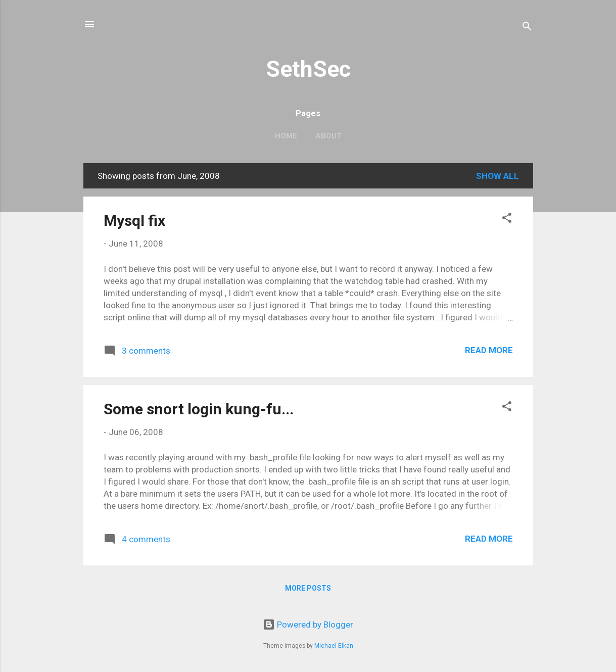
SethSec (308, 69)
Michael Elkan (334, 646)
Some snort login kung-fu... (199, 409)
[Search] (527, 28)
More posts (308, 588)
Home (286, 136)
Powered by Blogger (308, 625)
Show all (497, 176)
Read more (489, 350)
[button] (507, 219)
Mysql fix (134, 221)
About (328, 136)
